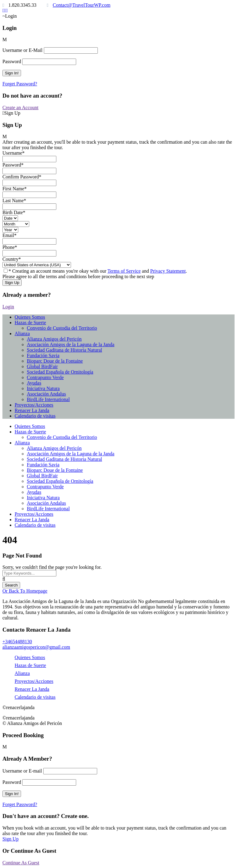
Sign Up (11, 839)
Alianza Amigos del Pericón (54, 339)
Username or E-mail (22, 771)
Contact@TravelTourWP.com (81, 5)
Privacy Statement (168, 271)
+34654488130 (17, 642)
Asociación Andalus (46, 394)
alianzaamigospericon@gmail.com (36, 647)
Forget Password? (20, 84)
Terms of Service (124, 271)
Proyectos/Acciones (34, 405)
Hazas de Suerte (30, 323)
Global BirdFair (42, 366)
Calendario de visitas (35, 416)
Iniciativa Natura (43, 388)
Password (12, 61)
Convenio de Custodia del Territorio (62, 328)
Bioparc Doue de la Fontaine (55, 361)
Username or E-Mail (23, 50)
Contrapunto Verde (45, 377)
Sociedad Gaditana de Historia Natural (64, 350)
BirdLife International (48, 399)
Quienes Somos (30, 317)
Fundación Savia (43, 355)
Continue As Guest (21, 863)
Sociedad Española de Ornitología (60, 372)
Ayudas (34, 383)
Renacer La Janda (32, 410)
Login (8, 307)
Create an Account (20, 108)
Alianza (22, 334)
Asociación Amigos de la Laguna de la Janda (71, 344)
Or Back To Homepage (25, 591)
